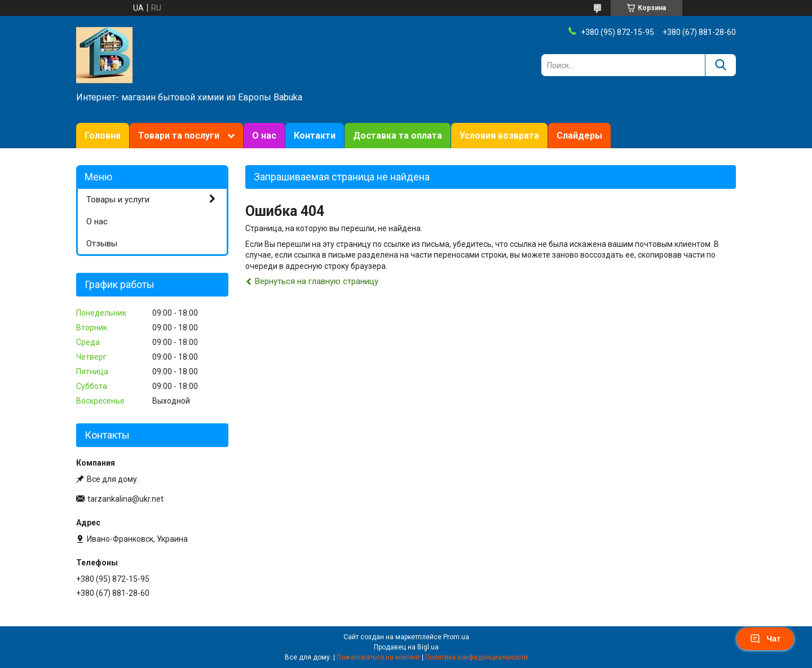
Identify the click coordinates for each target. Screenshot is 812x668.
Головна (103, 136)
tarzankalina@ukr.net (125, 499)
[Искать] (720, 65)
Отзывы (102, 244)
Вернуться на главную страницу (317, 281)
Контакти (315, 136)
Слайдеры (579, 136)
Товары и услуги (118, 200)
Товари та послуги (179, 136)
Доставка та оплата (398, 136)
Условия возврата (499, 136)
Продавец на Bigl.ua (406, 647)
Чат (765, 639)
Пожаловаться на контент (378, 657)
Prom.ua (456, 637)
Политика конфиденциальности (476, 657)
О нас (264, 136)
